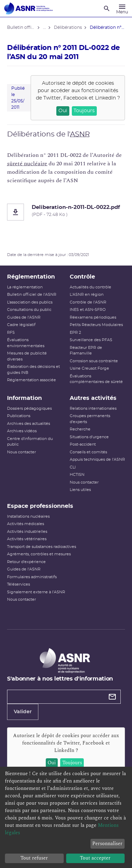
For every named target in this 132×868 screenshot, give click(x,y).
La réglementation (25, 287)
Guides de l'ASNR (24, 317)
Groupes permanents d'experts (90, 419)
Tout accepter (95, 858)
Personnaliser (107, 844)
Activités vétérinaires (27, 539)
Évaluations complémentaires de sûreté (96, 379)
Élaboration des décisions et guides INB (33, 370)
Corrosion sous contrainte (94, 361)
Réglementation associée (32, 380)
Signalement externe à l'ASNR (36, 592)
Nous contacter (21, 452)
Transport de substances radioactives (42, 547)
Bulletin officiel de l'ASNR (32, 295)
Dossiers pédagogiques (29, 409)
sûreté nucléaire (27, 164)
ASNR (80, 134)
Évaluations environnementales (26, 343)
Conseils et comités (88, 452)
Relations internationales (93, 409)
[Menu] (122, 8)
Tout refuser (34, 858)
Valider (23, 712)
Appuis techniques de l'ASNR (97, 459)
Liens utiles (80, 490)
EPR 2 (75, 333)
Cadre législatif (21, 325)
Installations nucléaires (28, 516)
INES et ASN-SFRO (88, 310)
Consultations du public (29, 310)
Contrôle (82, 277)
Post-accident (83, 444)
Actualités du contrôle (90, 287)
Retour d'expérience (26, 562)
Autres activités (93, 398)
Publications (19, 416)
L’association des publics (30, 302)
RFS (11, 333)
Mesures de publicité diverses (27, 356)
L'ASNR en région (87, 295)
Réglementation (31, 277)
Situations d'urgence (89, 437)
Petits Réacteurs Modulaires (96, 325)
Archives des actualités (29, 424)
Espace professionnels (40, 506)
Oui (63, 111)
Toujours (84, 111)
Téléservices (18, 584)
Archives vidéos (22, 431)
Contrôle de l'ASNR (88, 302)
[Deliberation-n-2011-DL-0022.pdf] (66, 212)
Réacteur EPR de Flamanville (86, 351)
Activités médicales (26, 524)
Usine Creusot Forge (89, 368)
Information (24, 398)
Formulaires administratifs (32, 577)
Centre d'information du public (30, 442)
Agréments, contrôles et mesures (39, 554)
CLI (73, 467)
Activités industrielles (27, 532)
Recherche (80, 429)
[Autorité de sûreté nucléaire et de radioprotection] (29, 8)
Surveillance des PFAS (91, 340)
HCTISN (77, 475)
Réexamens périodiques (93, 317)
